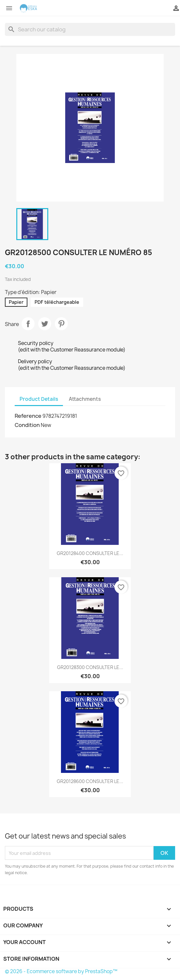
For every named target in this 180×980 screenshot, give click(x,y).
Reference (28, 416)
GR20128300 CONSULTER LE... (90, 667)
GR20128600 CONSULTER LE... (90, 781)
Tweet (45, 324)
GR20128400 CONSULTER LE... (90, 553)
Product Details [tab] (39, 399)
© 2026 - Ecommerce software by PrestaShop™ (61, 971)
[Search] (90, 29)
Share (28, 324)
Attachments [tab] (85, 399)
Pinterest (61, 324)
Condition (27, 425)
